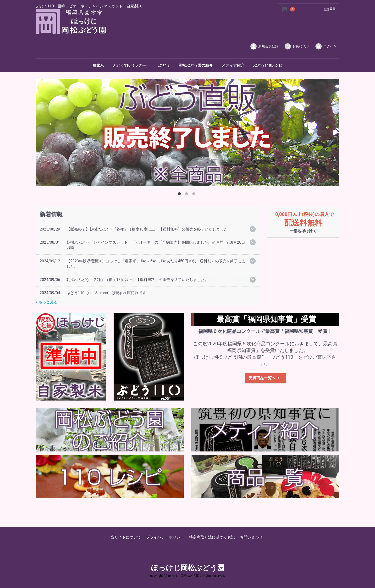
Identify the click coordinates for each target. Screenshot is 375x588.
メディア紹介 (233, 65)
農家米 (98, 65)
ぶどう (164, 65)
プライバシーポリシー (165, 537)
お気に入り (297, 46)
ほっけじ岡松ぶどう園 (188, 568)
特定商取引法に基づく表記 (212, 537)
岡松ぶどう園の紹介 (196, 65)
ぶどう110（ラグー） (131, 65)
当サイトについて (126, 537)
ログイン (326, 46)
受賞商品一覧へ (265, 378)
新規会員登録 (264, 46)
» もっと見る (47, 302)
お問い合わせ (251, 537)
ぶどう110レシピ (268, 65)
